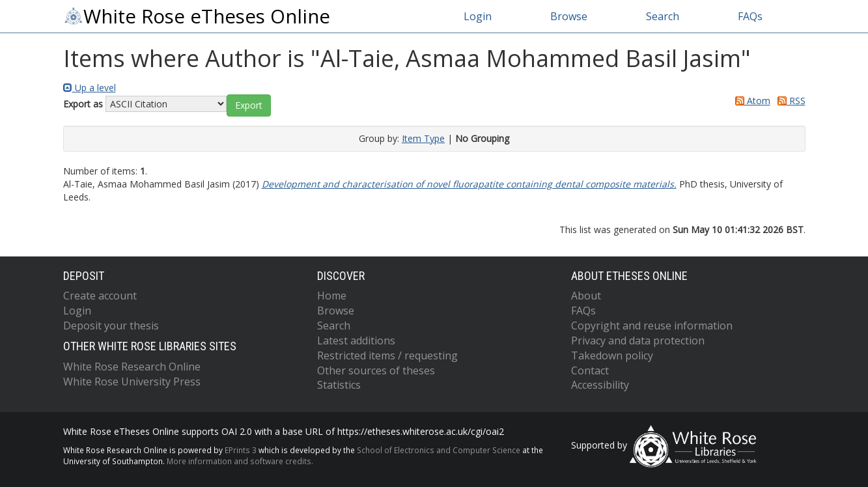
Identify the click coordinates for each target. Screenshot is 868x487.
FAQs (750, 16)
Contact (590, 370)
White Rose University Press (132, 382)
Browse (569, 16)
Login (478, 16)
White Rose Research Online (132, 367)
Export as (83, 104)
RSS (789, 101)
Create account (100, 296)
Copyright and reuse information (652, 326)
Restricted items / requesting (387, 355)
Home (332, 296)
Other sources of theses (376, 370)
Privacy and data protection (638, 341)
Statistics (339, 385)
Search (663, 16)
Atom (750, 101)
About (586, 296)
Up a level (90, 88)
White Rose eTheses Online (197, 16)
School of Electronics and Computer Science (439, 450)
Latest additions (356, 341)
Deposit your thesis (111, 326)
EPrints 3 (241, 450)
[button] (249, 105)
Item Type (423, 138)
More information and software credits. (240, 461)
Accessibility (600, 385)
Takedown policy (612, 355)
